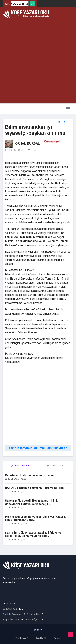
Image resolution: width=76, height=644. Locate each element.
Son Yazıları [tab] (20, 466)
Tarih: (7, 4)
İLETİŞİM (41, 638)
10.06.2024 (14, 150)
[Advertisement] (38, 61)
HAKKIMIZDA (21, 638)
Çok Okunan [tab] (56, 466)
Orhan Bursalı (28, 143)
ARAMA (58, 638)
